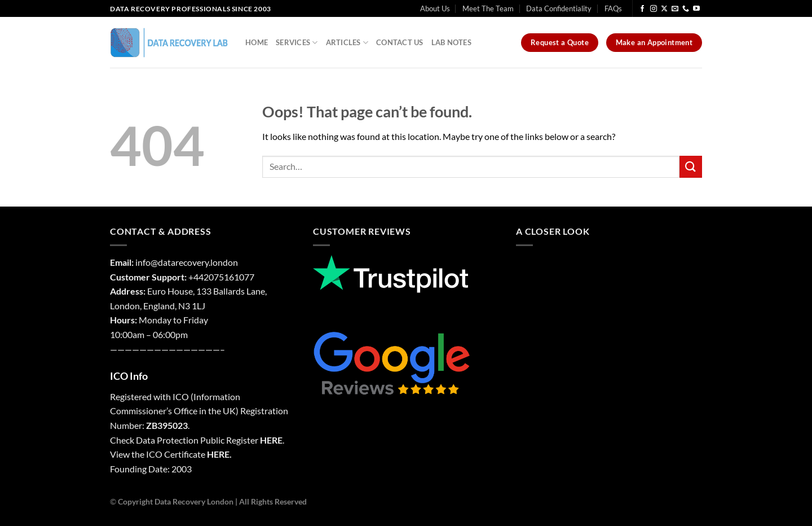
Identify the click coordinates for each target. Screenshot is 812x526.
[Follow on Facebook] (642, 9)
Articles (347, 43)
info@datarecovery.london (187, 262)
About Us (435, 8)
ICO (181, 396)
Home (257, 42)
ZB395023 (167, 425)
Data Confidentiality (559, 8)
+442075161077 (221, 277)
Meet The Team (488, 8)
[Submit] (691, 167)
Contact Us (400, 42)
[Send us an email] (675, 9)
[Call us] (686, 9)
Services (297, 43)
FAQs (613, 8)
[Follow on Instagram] (654, 9)
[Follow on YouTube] (696, 9)
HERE (271, 440)
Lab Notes (451, 42)
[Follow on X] (664, 9)
